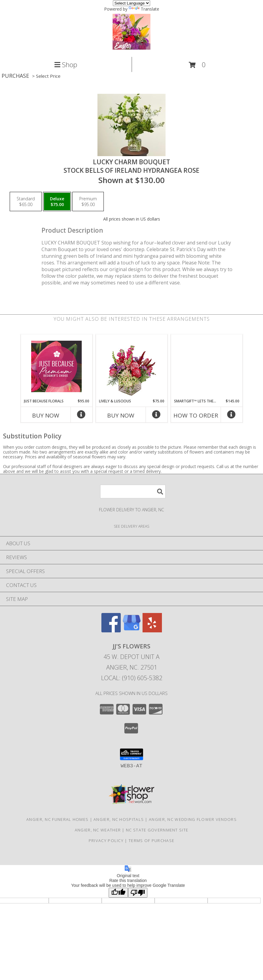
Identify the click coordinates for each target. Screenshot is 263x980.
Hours (219, 974)
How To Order (196, 415)
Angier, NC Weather (98, 830)
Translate (144, 9)
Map (131, 974)
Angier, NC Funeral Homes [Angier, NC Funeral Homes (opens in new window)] (57, 819)
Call (44, 974)
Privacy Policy (106, 841)
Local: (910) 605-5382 (132, 678)
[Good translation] (118, 893)
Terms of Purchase (151, 841)
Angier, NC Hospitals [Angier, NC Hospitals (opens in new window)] (119, 819)
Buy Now (46, 415)
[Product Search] (133, 492)
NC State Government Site (157, 830)
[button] (197, 65)
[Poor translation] (138, 893)
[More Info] (81, 416)
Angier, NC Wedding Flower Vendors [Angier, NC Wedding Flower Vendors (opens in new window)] (193, 819)
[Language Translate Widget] (131, 3)
